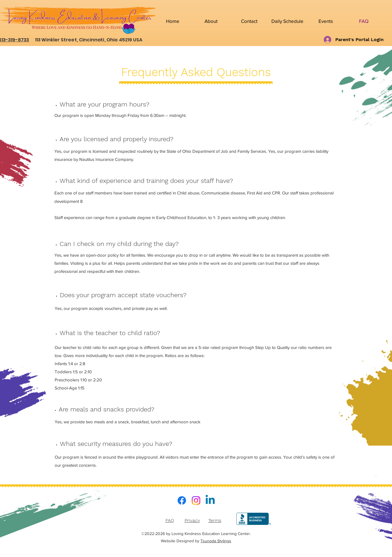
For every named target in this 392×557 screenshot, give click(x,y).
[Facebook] (182, 500)
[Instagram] (196, 500)
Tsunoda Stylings (216, 541)
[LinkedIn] (210, 500)
